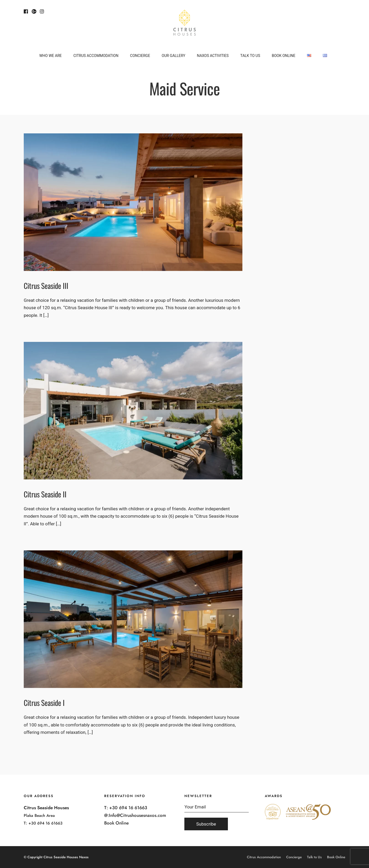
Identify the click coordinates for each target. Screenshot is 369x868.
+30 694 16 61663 (45, 823)
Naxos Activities (213, 56)
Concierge (140, 56)
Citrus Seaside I (44, 703)
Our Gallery (173, 56)
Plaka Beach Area (39, 816)
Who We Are (51, 56)
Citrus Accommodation (96, 56)
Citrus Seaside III (46, 286)
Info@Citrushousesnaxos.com (138, 815)
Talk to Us (250, 56)
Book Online (283, 56)
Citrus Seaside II (45, 494)
